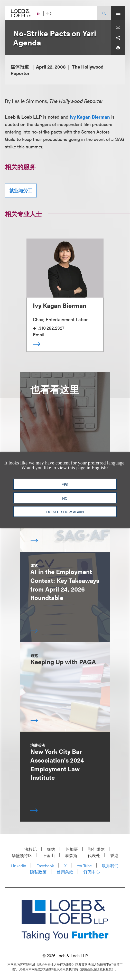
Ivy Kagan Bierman (90, 117)
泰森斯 (71, 855)
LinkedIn (18, 866)
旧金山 (49, 855)
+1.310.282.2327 (49, 328)
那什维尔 (96, 849)
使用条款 (65, 872)
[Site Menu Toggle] (118, 13)
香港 (114, 855)
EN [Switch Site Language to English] (39, 13)
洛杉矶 (31, 849)
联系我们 (110, 866)
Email (39, 334)
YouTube (84, 866)
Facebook (45, 866)
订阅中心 (92, 872)
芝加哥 (72, 849)
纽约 (51, 849)
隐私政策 (38, 872)
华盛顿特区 (22, 855)
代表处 (94, 855)
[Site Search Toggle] (104, 13)
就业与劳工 (21, 190)
